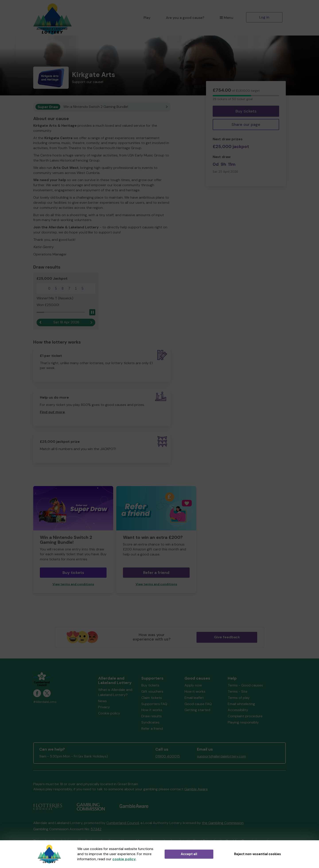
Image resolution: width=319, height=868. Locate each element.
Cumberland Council (123, 823)
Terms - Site (238, 691)
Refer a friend (156, 573)
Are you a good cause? (185, 18)
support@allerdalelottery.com (221, 756)
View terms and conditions (73, 584)
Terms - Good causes (245, 685)
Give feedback (227, 637)
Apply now (193, 685)
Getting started (197, 710)
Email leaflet (194, 698)
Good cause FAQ (198, 704)
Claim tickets (152, 698)
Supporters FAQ (154, 704)
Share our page (246, 125)
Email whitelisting (241, 704)
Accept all (189, 854)
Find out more (52, 412)
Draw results (152, 716)
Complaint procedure (245, 716)
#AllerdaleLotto (45, 702)
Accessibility (238, 710)
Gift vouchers (152, 691)
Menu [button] (227, 18)
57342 (96, 829)
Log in (264, 17)
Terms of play (239, 698)
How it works (152, 710)
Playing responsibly (243, 722)
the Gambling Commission (223, 823)
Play (147, 18)
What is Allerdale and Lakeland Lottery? (115, 692)
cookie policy (124, 859)
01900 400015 (168, 756)
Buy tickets (246, 111)
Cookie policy (109, 713)
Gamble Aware (196, 789)
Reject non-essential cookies (258, 854)
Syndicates (150, 722)
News (102, 701)
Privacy (104, 707)
